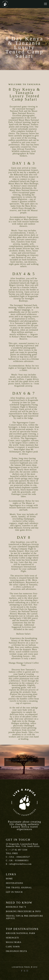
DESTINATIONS (15, 883)
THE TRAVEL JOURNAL (19, 888)
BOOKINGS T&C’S (16, 907)
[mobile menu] (45, 4)
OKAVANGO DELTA (17, 951)
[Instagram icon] (27, 971)
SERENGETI (12, 938)
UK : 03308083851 (19, 860)
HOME (9, 879)
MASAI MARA (14, 942)
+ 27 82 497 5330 (18, 850)
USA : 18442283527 (20, 857)
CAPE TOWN (13, 947)
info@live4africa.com (20, 864)
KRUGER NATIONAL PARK (21, 933)
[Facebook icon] (22, 971)
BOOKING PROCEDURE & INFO (23, 911)
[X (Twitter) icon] (24, 971)
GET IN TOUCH (14, 892)
